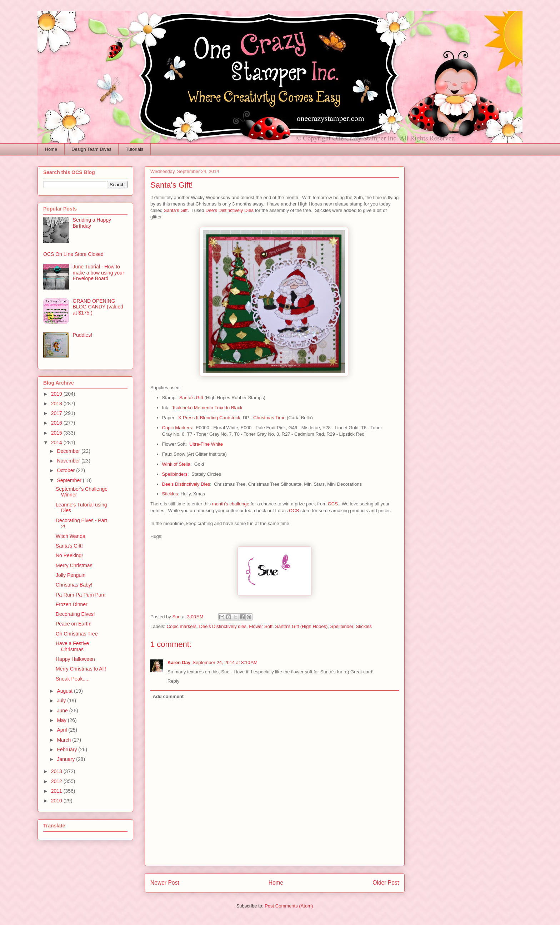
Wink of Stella (176, 464)
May (62, 720)
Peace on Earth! (74, 624)
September (70, 480)
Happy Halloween (75, 659)
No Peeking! (69, 555)
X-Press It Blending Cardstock (209, 418)
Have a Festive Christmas (72, 646)
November (69, 461)
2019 (57, 394)
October (66, 470)
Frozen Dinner (72, 604)
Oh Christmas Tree (77, 634)
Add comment (168, 696)
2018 (57, 404)
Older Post (386, 883)
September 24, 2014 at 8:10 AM (225, 662)
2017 (57, 413)
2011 (57, 791)
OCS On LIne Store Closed (73, 254)
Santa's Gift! (69, 546)
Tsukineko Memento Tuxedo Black (207, 408)
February (67, 750)
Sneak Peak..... (73, 679)
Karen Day (179, 662)
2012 (57, 781)
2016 (57, 423)
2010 (57, 801)
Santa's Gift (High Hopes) (301, 626)
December (69, 451)
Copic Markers (177, 428)
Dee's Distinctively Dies (229, 210)
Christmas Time (269, 418)
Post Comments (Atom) (289, 906)
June (63, 711)
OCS (333, 504)
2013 (57, 771)
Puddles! (82, 335)
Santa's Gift (176, 210)
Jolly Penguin (71, 575)
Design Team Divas (91, 149)
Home (51, 149)
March (64, 740)
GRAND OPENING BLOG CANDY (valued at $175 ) (98, 307)
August (65, 691)
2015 (57, 433)
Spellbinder (342, 626)
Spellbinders (175, 474)
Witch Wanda (71, 536)
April (62, 730)
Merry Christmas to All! (81, 669)
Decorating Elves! (75, 614)
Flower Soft (261, 626)
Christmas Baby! (74, 585)
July (62, 701)
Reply (173, 681)
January (66, 759)
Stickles (170, 494)
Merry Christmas (74, 565)
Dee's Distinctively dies (223, 626)
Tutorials (134, 149)
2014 (57, 442)
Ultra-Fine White (206, 444)
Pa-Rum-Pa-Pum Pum (81, 595)
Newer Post (165, 883)
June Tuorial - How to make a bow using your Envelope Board (99, 273)
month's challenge (231, 504)
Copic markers (182, 626)
